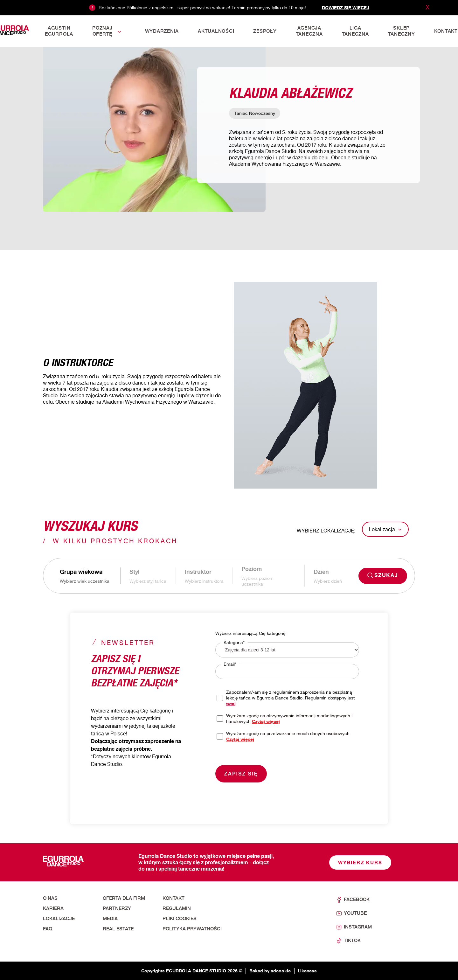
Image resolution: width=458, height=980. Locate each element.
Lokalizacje (59, 919)
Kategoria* (234, 642)
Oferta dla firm (124, 898)
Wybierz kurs (360, 862)
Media (110, 919)
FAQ (48, 929)
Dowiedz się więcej (346, 7)
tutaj (231, 703)
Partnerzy (117, 908)
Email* (230, 664)
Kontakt (173, 898)
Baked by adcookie (270, 971)
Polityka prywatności (192, 929)
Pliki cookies (180, 919)
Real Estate (118, 929)
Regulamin (177, 908)
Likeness (307, 971)
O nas (50, 898)
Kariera (53, 908)
